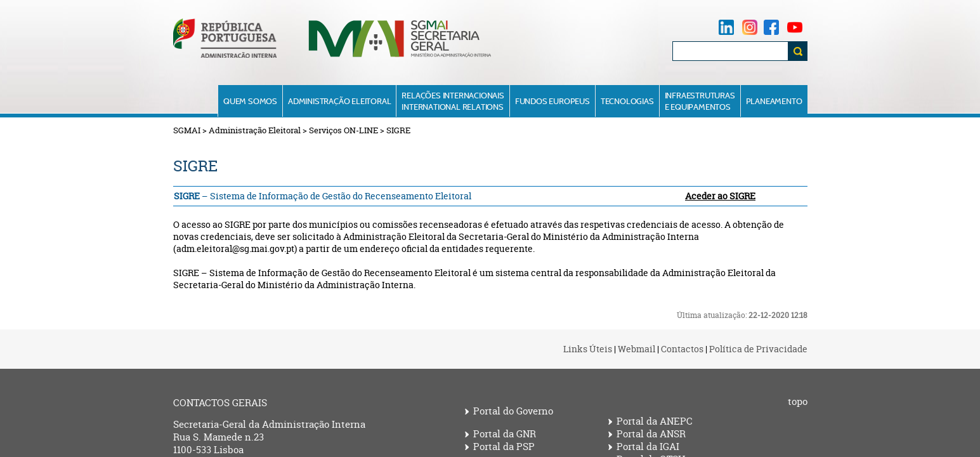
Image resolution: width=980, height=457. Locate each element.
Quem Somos (250, 101)
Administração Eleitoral (339, 101)
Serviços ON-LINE (343, 130)
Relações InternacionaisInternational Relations (453, 101)
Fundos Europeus (552, 101)
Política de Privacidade (758, 349)
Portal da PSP (504, 447)
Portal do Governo (513, 411)
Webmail (637, 349)
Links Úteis (588, 349)
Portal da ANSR (651, 434)
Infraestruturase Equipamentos (700, 101)
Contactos (682, 349)
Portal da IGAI (648, 447)
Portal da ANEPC (655, 421)
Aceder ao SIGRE (720, 196)
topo (798, 402)
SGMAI (187, 130)
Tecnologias (627, 101)
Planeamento (774, 101)
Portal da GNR (505, 434)
